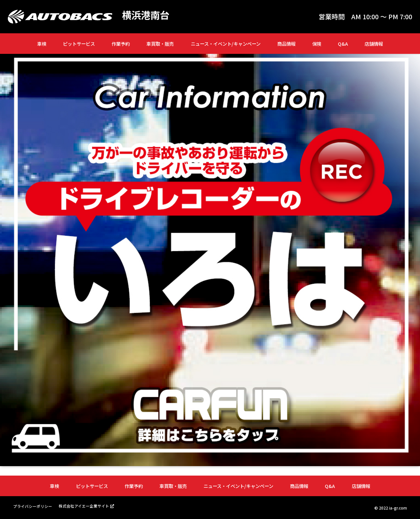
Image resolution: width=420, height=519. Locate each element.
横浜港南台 (146, 15)
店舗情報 (374, 44)
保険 (317, 44)
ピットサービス (79, 44)
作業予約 (121, 44)
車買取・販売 (160, 44)
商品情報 (286, 44)
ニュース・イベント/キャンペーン (226, 44)
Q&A (343, 44)
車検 (42, 44)
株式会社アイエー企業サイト (84, 506)
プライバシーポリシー (33, 506)
